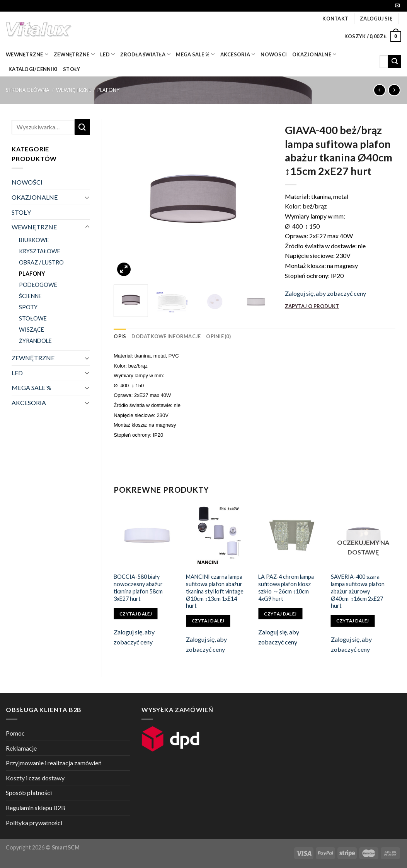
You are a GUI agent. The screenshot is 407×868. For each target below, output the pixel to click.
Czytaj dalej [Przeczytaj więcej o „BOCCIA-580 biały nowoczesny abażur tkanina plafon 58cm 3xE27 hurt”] (136, 614)
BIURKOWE (34, 240)
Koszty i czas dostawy (35, 778)
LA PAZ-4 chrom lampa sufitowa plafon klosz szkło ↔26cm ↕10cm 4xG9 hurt (286, 587)
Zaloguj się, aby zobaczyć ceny (325, 293)
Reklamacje (21, 748)
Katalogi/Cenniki (33, 69)
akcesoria (238, 54)
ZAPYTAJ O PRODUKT (312, 306)
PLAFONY (108, 90)
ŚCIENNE (30, 296)
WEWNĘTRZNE (74, 90)
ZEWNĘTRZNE (33, 358)
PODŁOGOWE (38, 285)
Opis (120, 336)
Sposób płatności (29, 793)
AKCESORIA (29, 403)
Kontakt (335, 19)
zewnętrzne (74, 54)
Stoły (72, 69)
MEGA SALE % (32, 387)
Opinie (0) (218, 336)
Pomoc (15, 733)
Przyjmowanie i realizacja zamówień (54, 763)
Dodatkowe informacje (166, 336)
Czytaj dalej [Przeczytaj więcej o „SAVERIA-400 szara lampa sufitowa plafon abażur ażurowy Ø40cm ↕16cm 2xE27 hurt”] (353, 621)
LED (107, 54)
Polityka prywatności (34, 823)
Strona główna (28, 90)
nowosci (274, 54)
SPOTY (28, 307)
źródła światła (145, 54)
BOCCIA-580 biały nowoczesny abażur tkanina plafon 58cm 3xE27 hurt (138, 587)
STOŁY (21, 212)
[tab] (120, 336)
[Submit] (395, 62)
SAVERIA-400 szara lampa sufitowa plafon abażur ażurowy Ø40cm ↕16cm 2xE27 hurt (358, 591)
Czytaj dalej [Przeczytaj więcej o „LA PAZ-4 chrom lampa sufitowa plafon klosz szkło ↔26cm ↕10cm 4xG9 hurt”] (280, 614)
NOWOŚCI (27, 182)
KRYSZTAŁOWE (40, 251)
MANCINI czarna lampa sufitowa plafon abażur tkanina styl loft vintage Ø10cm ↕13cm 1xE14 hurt (215, 591)
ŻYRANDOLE (35, 341)
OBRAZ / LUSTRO (41, 262)
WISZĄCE (32, 330)
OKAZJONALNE (314, 54)
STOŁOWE (33, 318)
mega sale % (195, 54)
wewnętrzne (27, 54)
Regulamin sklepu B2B (36, 808)
